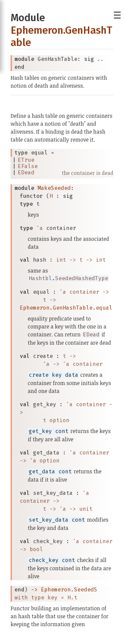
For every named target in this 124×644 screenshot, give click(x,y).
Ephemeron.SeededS (69, 590)
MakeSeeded (54, 188)
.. (101, 59)
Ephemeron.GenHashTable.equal (66, 308)
